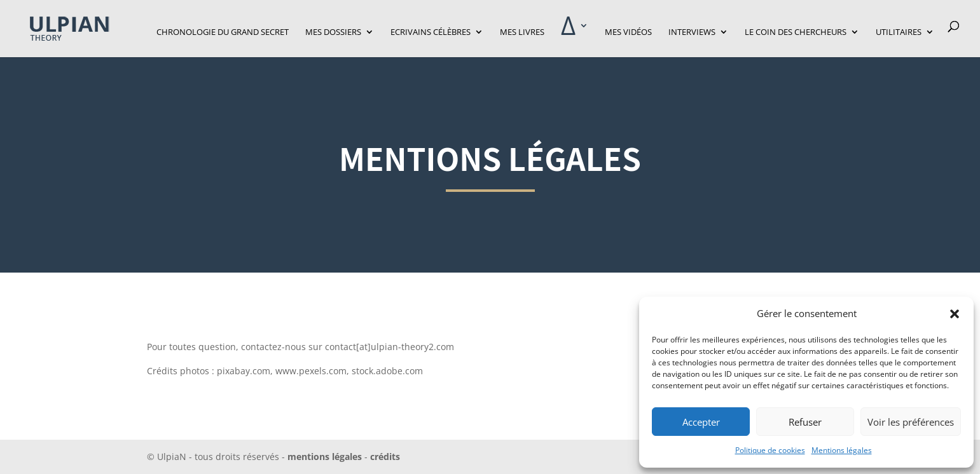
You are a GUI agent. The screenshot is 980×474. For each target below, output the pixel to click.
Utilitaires (899, 32)
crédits (384, 457)
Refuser (805, 422)
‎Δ (568, 32)
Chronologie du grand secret (223, 32)
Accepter (701, 422)
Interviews (692, 32)
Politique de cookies (770, 450)
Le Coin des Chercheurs (796, 32)
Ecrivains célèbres (431, 32)
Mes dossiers (333, 32)
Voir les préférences (911, 422)
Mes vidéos (628, 32)
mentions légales (325, 457)
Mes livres (522, 32)
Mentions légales (842, 450)
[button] (955, 314)
